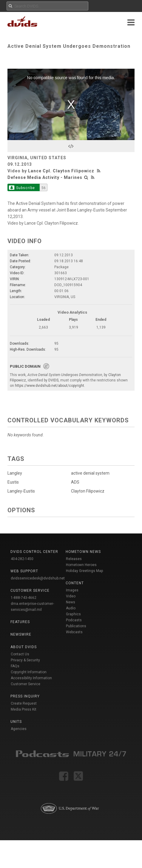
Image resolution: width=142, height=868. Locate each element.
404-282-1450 (22, 559)
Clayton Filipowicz (87, 491)
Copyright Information (29, 672)
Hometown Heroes (81, 565)
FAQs (15, 666)
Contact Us (20, 654)
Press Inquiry (25, 696)
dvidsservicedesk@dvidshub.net (38, 578)
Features (20, 622)
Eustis (13, 482)
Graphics (73, 614)
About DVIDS (24, 647)
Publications (76, 626)
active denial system (89, 473)
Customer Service (26, 684)
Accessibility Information (31, 678)
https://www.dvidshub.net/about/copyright (50, 386)
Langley (15, 473)
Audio (71, 608)
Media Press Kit (24, 709)
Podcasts (74, 620)
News (71, 602)
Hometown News (83, 552)
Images (72, 590)
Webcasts (74, 632)
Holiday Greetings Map (85, 571)
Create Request (24, 703)
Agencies (19, 729)
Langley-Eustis (21, 491)
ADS (74, 482)
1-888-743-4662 (24, 598)
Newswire (21, 634)
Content (75, 583)
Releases (74, 559)
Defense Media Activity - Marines (45, 177)
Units (16, 722)
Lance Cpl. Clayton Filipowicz (61, 171)
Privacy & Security (25, 660)
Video (71, 596)
